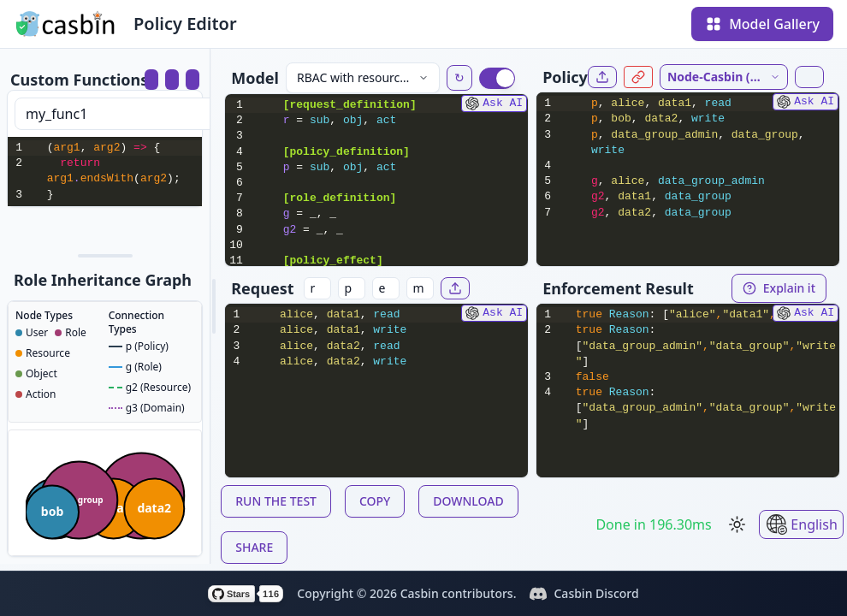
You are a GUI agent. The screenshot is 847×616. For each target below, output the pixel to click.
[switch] (497, 78)
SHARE (254, 547)
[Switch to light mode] (737, 524)
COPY (375, 501)
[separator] (105, 256)
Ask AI (494, 104)
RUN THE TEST (276, 501)
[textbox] (122, 172)
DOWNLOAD (468, 501)
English (802, 524)
